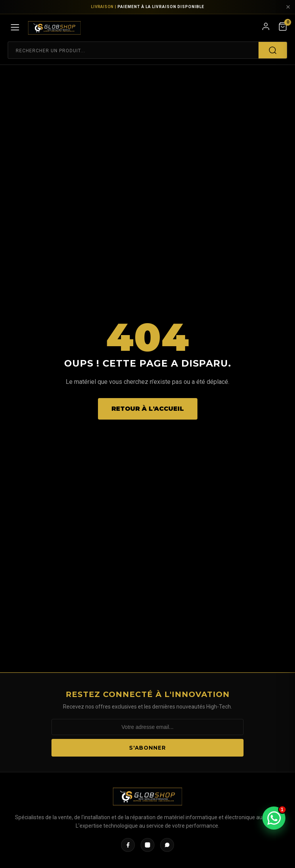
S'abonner (147, 748)
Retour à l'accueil (148, 409)
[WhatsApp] (167, 845)
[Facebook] (128, 845)
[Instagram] (147, 845)
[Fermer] (288, 7)
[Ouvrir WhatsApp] (274, 818)
